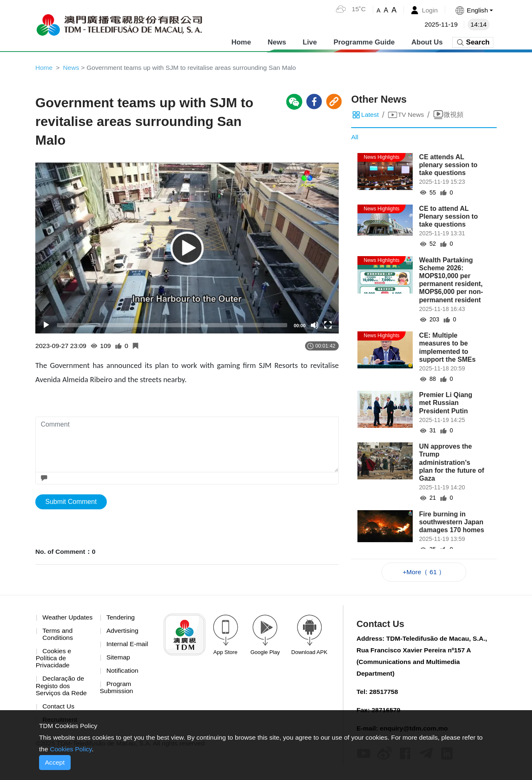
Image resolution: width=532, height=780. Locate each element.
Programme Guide (364, 41)
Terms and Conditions (58, 643)
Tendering (121, 618)
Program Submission (117, 690)
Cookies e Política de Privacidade (54, 667)
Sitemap (119, 659)
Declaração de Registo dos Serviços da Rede (62, 695)
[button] (473, 10)
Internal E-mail (128, 645)
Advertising (123, 632)
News (277, 41)
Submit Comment (71, 502)
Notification (123, 673)
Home (241, 41)
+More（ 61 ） (424, 572)
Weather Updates (52, 622)
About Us (427, 41)
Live (310, 41)
